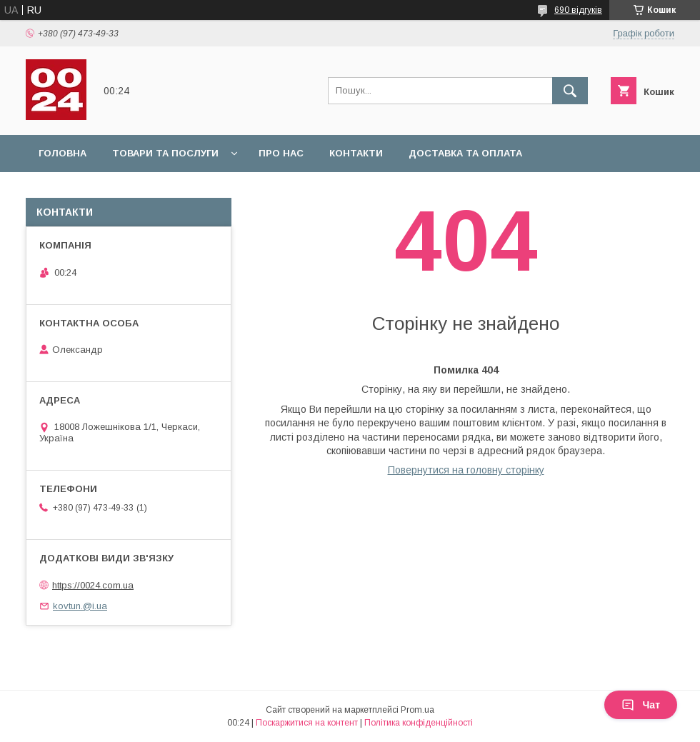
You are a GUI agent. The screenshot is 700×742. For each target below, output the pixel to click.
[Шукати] (570, 91)
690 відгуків (578, 10)
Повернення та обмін (99, 190)
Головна (62, 153)
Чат (641, 705)
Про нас (281, 153)
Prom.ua (417, 710)
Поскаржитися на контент (307, 723)
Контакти (356, 153)
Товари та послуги (165, 153)
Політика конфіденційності (419, 723)
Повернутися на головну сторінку (466, 470)
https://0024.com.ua (93, 585)
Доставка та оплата (465, 153)
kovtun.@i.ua (80, 606)
